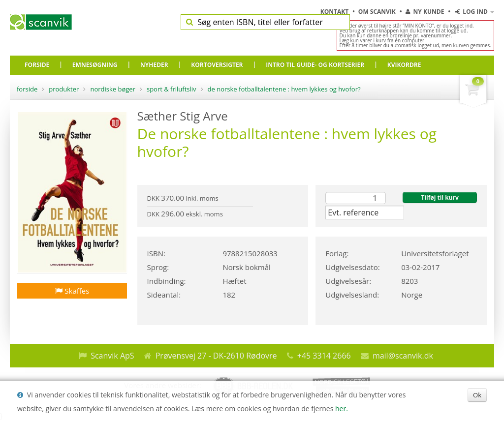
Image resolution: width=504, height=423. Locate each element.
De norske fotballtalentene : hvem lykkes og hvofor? (284, 89)
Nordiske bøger (113, 89)
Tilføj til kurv (440, 197)
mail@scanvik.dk (403, 356)
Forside (27, 89)
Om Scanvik (378, 12)
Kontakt (335, 12)
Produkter (64, 89)
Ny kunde (425, 12)
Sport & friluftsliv (172, 89)
